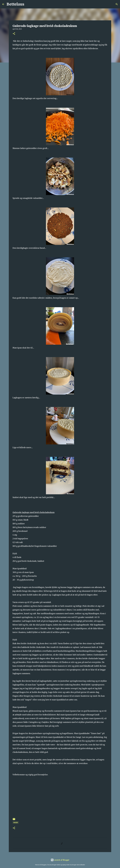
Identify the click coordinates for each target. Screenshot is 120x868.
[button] (14, 34)
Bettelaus (15, 4)
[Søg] (28, 4)
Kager (16, 823)
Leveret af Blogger (60, 860)
